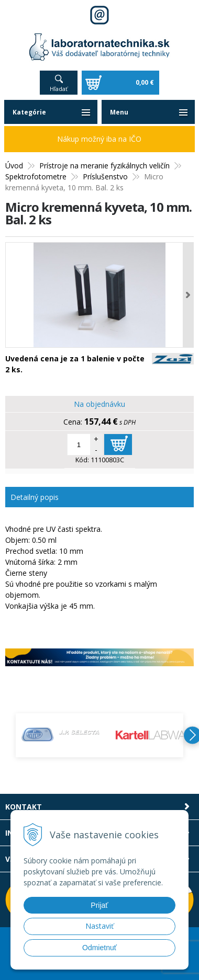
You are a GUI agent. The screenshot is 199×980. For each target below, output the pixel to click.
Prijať (99, 905)
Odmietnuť (99, 948)
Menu (119, 112)
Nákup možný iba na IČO (99, 139)
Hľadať (59, 89)
